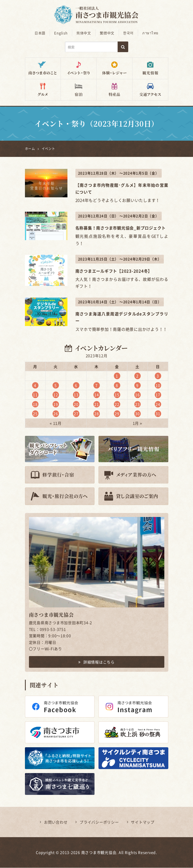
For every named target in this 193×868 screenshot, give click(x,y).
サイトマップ (143, 822)
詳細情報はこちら (96, 662)
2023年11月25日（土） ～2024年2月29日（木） (120, 259)
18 (35, 404)
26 (56, 414)
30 (138, 414)
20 (76, 404)
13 (76, 395)
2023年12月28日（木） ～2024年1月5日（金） (119, 173)
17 (158, 395)
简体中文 (84, 33)
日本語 (42, 33)
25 (35, 414)
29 (117, 414)
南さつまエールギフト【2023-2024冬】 (114, 271)
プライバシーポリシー (99, 822)
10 (158, 386)
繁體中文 (107, 33)
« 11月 (56, 423)
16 (138, 395)
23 (138, 404)
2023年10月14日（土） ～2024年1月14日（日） (120, 302)
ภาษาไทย (149, 33)
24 (158, 404)
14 (97, 395)
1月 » (138, 423)
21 (97, 404)
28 (97, 414)
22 (117, 404)
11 (35, 395)
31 (158, 414)
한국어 (127, 33)
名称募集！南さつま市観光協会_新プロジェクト (121, 228)
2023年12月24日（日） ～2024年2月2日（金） (119, 216)
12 (56, 395)
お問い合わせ (56, 822)
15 (117, 395)
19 (56, 404)
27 (76, 414)
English (62, 33)
